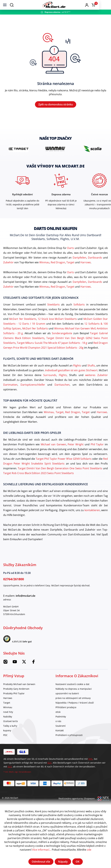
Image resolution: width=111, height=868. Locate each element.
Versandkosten (25, 773)
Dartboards (95, 259)
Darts (71, 249)
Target (70, 264)
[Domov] (62, 5)
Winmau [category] (8, 709)
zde (89, 850)
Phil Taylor (97, 446)
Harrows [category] (8, 699)
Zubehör (8, 264)
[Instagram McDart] (5, 664)
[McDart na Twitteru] (24, 664)
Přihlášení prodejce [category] (66, 709)
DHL (91, 760)
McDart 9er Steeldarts (23, 320)
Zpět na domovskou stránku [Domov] (56, 105)
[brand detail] (19, 150)
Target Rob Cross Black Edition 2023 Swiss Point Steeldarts (38, 474)
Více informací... (42, 850)
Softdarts (79, 306)
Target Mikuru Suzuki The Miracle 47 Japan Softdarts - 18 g (52, 344)
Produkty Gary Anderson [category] (16, 690)
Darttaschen (62, 386)
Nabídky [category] (8, 718)
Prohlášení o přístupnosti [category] (69, 736)
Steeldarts (53, 306)
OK (78, 862)
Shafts (91, 367)
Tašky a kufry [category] (10, 727)
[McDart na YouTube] (15, 664)
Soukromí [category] (61, 727)
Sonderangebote (62, 335)
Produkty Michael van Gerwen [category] (19, 685)
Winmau (44, 264)
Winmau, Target (54, 413)
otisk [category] (58, 713)
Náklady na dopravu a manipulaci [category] (74, 690)
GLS (49, 764)
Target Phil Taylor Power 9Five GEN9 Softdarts (64, 460)
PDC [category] (5, 736)
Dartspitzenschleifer (33, 386)
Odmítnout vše (41, 862)
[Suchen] (12, 5)
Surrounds (50, 376)
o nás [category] (58, 722)
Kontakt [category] (60, 732)
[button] (98, 5)
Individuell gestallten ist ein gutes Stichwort (71, 372)
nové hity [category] (8, 713)
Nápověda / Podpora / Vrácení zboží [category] (75, 704)
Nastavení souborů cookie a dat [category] (72, 685)
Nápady (63, 862)
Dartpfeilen (79, 259)
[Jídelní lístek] (5, 5)
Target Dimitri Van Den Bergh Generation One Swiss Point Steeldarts (60, 470)
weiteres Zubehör (96, 376)
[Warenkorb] (105, 5)
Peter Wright (76, 446)
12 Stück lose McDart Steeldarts (57, 320)
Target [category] (7, 704)
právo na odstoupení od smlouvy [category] (73, 699)
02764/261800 (14, 580)
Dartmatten (10, 386)
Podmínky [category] (61, 718)
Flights (77, 367)
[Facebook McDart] (33, 664)
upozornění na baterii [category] (67, 695)
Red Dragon (58, 264)
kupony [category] (7, 732)
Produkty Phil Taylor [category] (14, 695)
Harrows (86, 264)
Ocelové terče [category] (11, 722)
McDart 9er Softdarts (35, 330)
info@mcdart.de (26, 597)
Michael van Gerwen (53, 446)
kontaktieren (92, 511)
